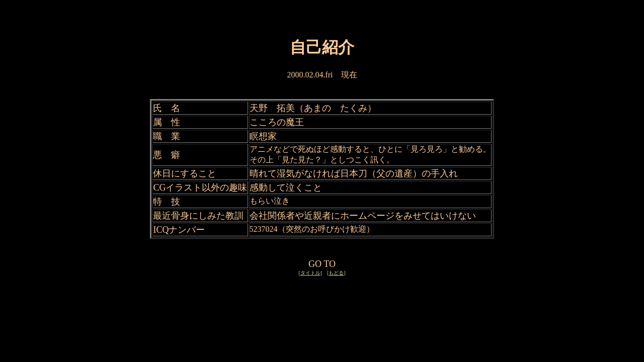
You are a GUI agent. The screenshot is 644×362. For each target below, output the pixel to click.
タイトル (310, 273)
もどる (336, 273)
